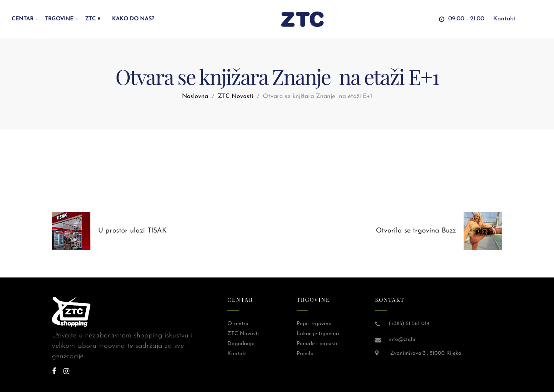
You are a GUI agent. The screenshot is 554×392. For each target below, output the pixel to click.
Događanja (241, 344)
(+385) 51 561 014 (409, 324)
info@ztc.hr (402, 340)
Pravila (305, 354)
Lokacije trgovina (318, 334)
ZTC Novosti (235, 96)
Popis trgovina (314, 324)
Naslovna (195, 96)
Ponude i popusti (317, 344)
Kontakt (237, 354)
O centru (238, 324)
